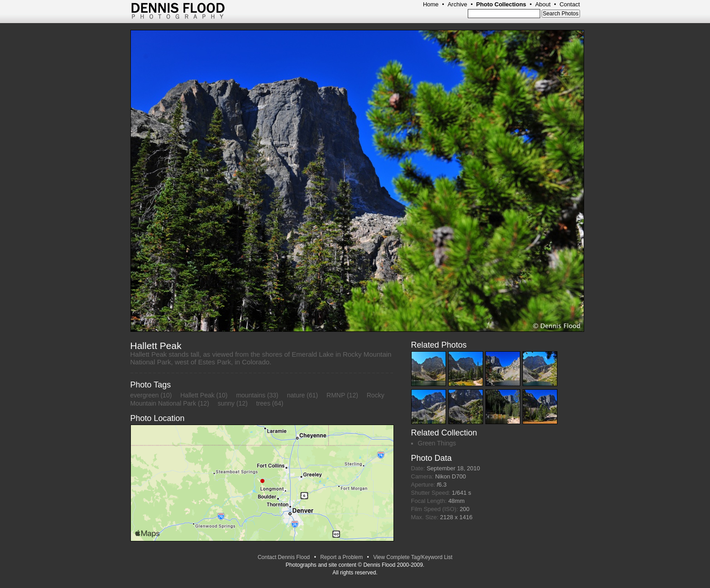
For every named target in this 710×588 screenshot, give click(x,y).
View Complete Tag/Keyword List (413, 557)
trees (263, 403)
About (543, 4)
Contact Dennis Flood (284, 557)
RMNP (336, 395)
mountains (251, 395)
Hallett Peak (197, 395)
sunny (226, 403)
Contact (570, 4)
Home (431, 4)
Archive (457, 4)
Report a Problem (341, 557)
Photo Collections (501, 4)
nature (296, 395)
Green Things (437, 443)
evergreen (145, 395)
